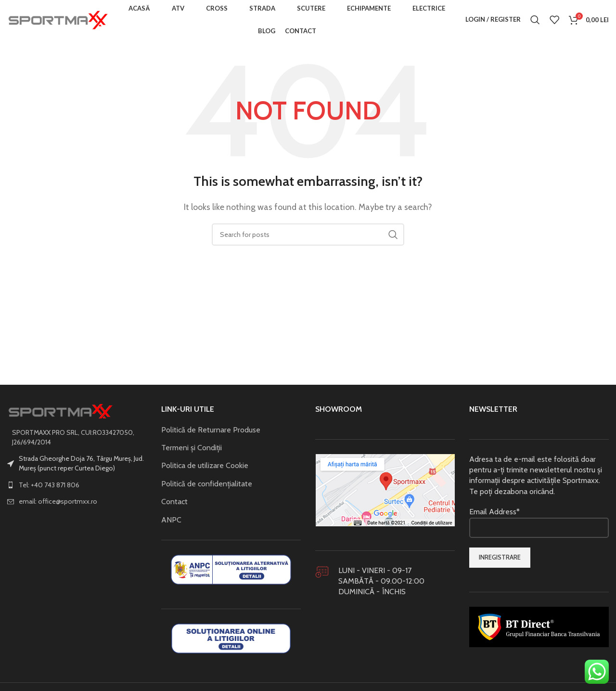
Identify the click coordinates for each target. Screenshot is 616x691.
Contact (174, 505)
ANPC (171, 524)
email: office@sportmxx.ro (58, 505)
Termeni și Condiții (192, 451)
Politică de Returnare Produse (211, 434)
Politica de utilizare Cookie (205, 470)
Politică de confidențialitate (207, 488)
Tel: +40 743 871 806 (49, 489)
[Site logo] (58, 21)
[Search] (535, 22)
